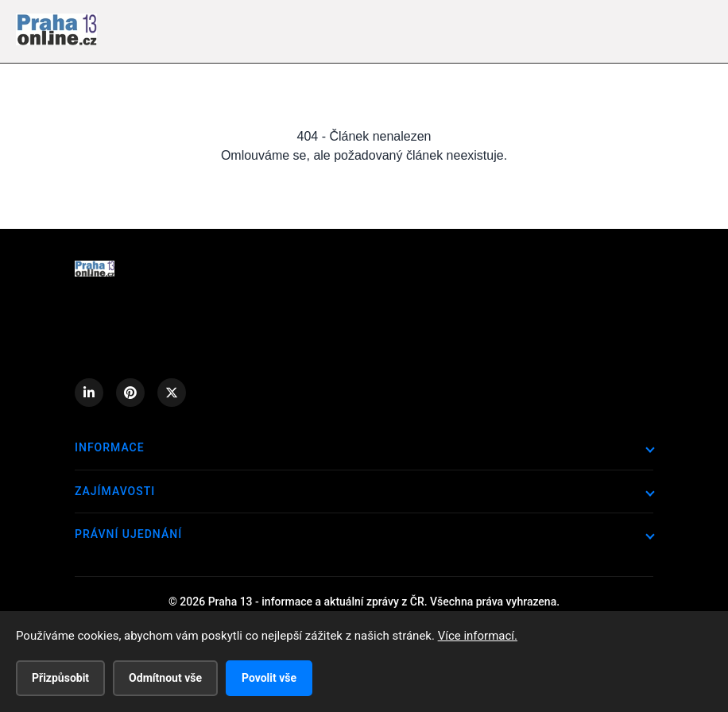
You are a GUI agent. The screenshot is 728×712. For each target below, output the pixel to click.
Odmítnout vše (165, 678)
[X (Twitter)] (172, 393)
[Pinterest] (130, 393)
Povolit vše (269, 678)
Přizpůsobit (60, 678)
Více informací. (478, 636)
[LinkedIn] (89, 393)
